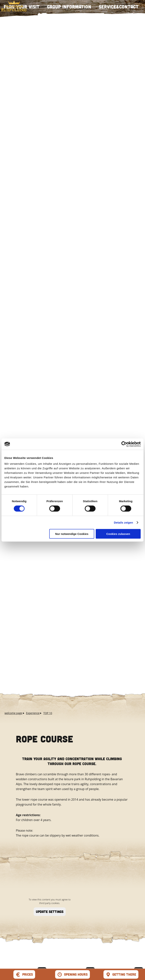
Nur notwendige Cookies (72, 534)
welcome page (13, 713)
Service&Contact (119, 7)
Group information (69, 7)
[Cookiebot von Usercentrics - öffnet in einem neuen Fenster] (124, 444)
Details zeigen (123, 522)
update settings (50, 912)
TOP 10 (48, 713)
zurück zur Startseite (14, 6)
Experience (33, 713)
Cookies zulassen (118, 534)
